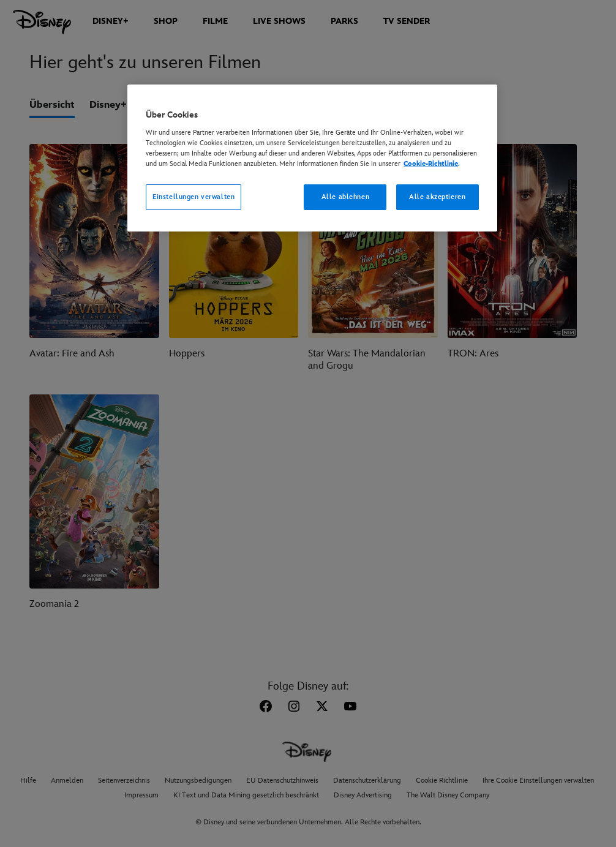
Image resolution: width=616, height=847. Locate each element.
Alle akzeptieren (437, 197)
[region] (312, 158)
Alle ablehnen (345, 197)
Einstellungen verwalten (193, 197)
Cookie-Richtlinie (431, 164)
